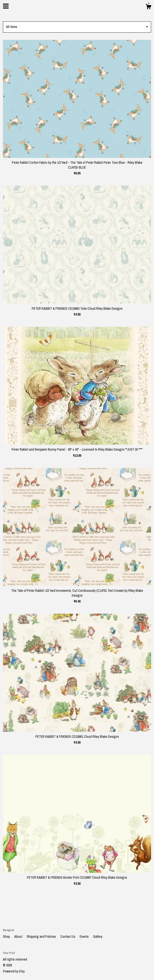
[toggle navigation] (6, 6)
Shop (7, 937)
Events (85, 937)
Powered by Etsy (14, 971)
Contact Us (68, 937)
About (19, 937)
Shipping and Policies (42, 937)
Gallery (98, 937)
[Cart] (148, 7)
